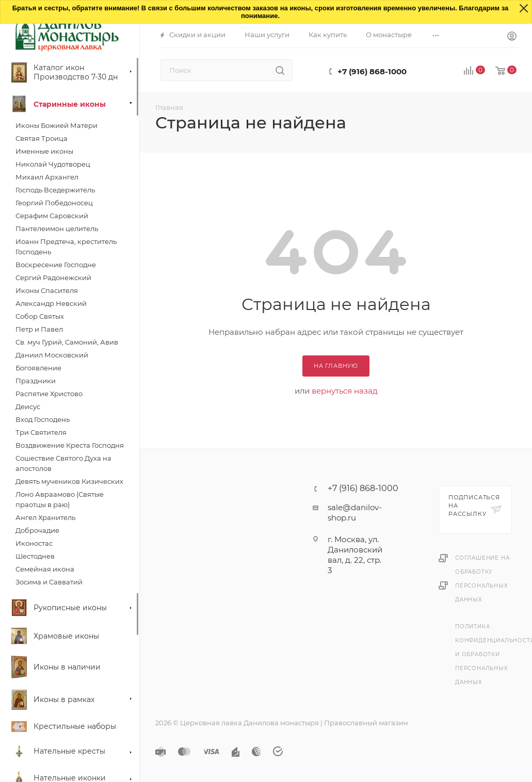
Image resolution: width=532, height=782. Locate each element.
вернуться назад (345, 391)
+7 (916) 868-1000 (372, 71)
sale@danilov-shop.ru (355, 512)
